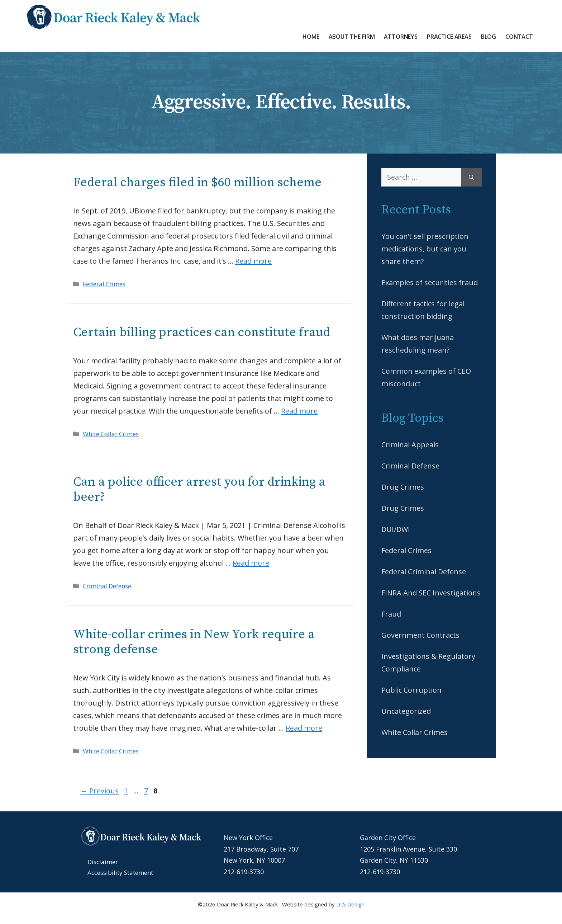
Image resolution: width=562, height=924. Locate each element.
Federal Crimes (104, 284)
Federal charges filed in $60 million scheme (197, 183)
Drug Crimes (403, 487)
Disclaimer (103, 862)
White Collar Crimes (111, 434)
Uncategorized (406, 711)
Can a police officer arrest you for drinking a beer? (199, 490)
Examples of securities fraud (430, 282)
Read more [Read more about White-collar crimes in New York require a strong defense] (304, 728)
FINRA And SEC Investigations (431, 593)
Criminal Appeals (410, 445)
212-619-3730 (244, 872)
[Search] (471, 177)
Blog (489, 37)
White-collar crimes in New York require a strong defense (194, 642)
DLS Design (350, 904)
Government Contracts (420, 635)
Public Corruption (411, 690)
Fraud (391, 614)
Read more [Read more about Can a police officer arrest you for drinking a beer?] (251, 563)
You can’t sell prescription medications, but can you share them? (425, 249)
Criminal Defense (107, 586)
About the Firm (352, 37)
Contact (519, 37)
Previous (99, 791)
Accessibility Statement (120, 873)
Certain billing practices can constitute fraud (202, 333)
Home (311, 37)
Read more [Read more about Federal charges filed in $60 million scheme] (253, 261)
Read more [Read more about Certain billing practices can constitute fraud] (299, 411)
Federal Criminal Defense (424, 572)
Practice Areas (449, 37)
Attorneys (401, 37)
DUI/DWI (396, 529)
